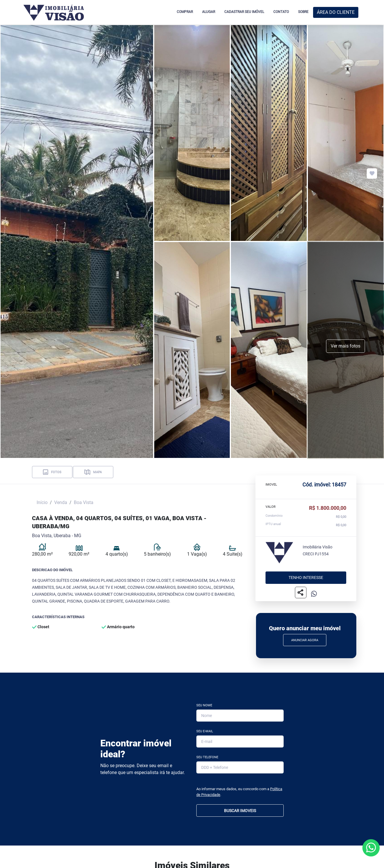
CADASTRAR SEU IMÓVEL (244, 12)
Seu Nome (204, 705)
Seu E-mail (205, 731)
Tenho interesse (306, 578)
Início (42, 502)
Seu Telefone (207, 757)
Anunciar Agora (305, 640)
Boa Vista (84, 502)
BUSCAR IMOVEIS (240, 811)
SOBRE (303, 12)
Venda (61, 502)
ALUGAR (209, 12)
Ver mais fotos (346, 346)
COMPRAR (185, 12)
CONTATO (281, 12)
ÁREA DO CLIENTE (336, 12)
